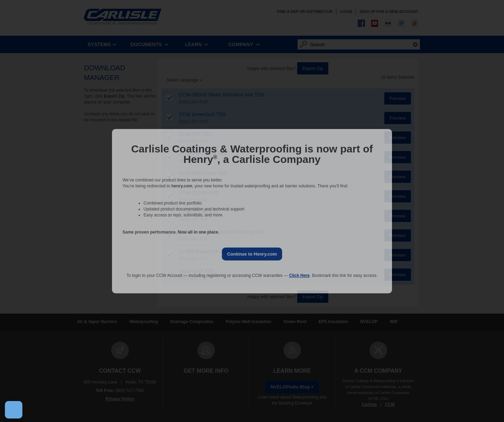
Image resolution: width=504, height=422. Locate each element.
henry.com (182, 186)
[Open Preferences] (14, 410)
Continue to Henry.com (252, 254)
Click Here (299, 276)
